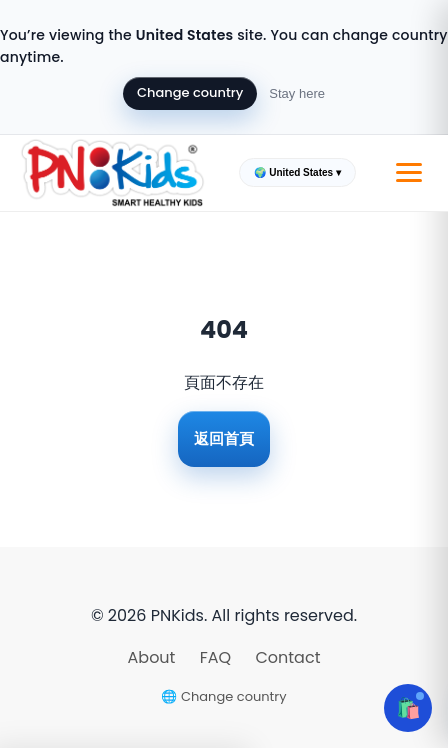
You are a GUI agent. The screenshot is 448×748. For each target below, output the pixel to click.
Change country (190, 92)
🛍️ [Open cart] (408, 708)
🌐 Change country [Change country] (223, 696)
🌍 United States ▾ (297, 172)
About (154, 657)
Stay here (297, 93)
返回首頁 (224, 438)
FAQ (218, 657)
